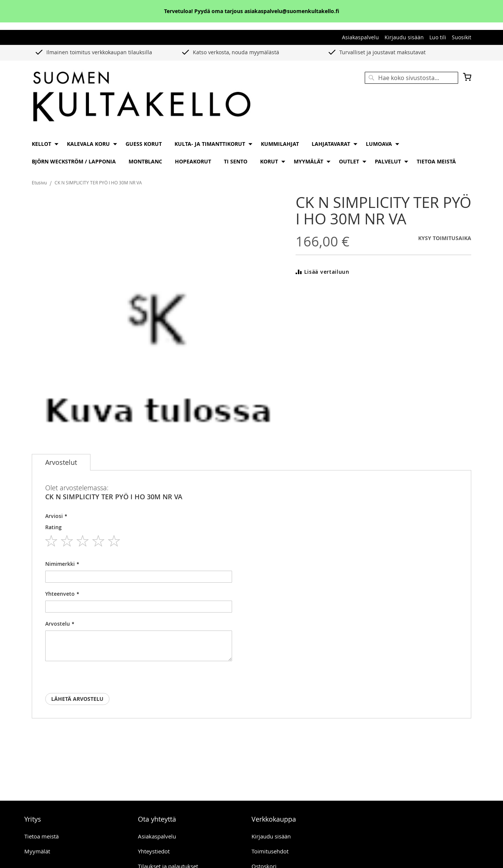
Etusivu (39, 183)
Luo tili (438, 37)
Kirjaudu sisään (404, 37)
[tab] (61, 462)
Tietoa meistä (41, 836)
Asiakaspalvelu (360, 37)
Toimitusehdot (270, 851)
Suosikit (462, 37)
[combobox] (411, 78)
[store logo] (142, 97)
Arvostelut (61, 462)
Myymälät (37, 851)
